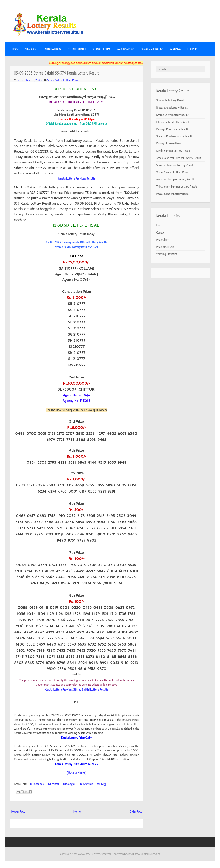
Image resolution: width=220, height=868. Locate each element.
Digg (102, 784)
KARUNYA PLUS (126, 49)
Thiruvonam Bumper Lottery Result (177, 187)
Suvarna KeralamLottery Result (174, 136)
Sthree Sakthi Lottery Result (63, 80)
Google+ (70, 784)
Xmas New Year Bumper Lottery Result (179, 158)
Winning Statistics (167, 254)
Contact (161, 232)
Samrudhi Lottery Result (170, 100)
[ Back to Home (76, 772)
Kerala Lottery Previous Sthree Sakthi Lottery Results (77, 689)
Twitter (54, 784)
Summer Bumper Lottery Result (175, 165)
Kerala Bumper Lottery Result (173, 151)
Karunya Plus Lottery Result (172, 129)
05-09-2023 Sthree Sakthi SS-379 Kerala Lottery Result (56, 73)
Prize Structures (165, 247)
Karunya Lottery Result (169, 143)
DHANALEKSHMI (101, 49)
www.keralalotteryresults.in (96, 854)
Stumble (87, 784)
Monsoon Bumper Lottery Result (175, 179)
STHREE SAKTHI (77, 49)
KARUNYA (175, 49)
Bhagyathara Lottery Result (172, 108)
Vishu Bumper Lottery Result (173, 172)
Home (16, 49)
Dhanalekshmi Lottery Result (173, 122)
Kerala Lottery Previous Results (77, 178)
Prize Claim (163, 240)
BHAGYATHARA (53, 49)
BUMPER (192, 49)
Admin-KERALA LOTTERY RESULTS (144, 854)
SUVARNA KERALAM (152, 49)
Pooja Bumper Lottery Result (173, 194)
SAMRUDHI (32, 49)
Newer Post (18, 811)
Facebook (37, 784)
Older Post (135, 811)
